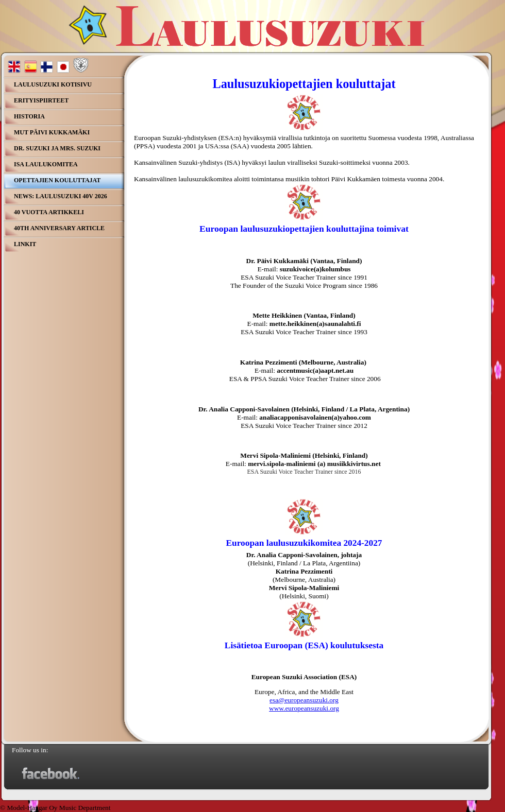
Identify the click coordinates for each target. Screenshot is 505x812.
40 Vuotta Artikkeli (49, 212)
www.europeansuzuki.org (304, 708)
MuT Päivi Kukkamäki (52, 132)
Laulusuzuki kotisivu (53, 84)
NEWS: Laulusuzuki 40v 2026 (61, 196)
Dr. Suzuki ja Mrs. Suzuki (57, 148)
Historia (29, 116)
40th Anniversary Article (59, 228)
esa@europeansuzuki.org (304, 700)
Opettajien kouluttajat (57, 180)
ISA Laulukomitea (46, 164)
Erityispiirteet (41, 100)
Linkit (25, 244)
